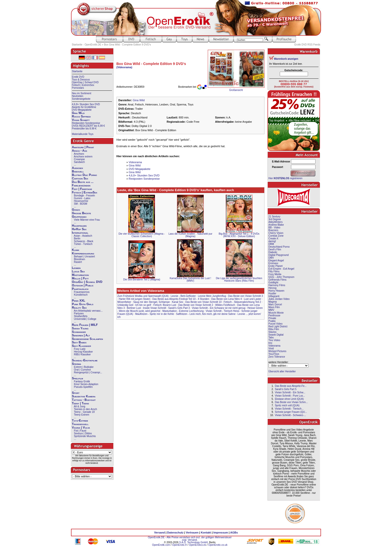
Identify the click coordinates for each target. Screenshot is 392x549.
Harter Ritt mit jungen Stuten (134, 299)
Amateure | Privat (83, 147)
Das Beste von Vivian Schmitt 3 (245, 296)
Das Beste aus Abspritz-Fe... (291, 386)
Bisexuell (78, 171)
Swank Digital (276, 335)
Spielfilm (77, 378)
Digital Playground (279, 255)
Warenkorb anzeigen (286, 59)
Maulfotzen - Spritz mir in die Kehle (155, 314)
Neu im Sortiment (82, 93)
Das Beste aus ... (83, 182)
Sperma (77, 364)
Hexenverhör (81, 201)
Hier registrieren (285, 178)
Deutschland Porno (279, 247)
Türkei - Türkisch (83, 244)
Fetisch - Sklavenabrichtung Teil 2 (242, 302)
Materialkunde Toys (83, 134)
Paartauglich (80, 289)
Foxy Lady (80, 349)
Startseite (77, 71)
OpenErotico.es (198, 545)
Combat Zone (276, 236)
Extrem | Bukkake (84, 367)
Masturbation (80, 275)
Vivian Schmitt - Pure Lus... (290, 396)
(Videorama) (124, 67)
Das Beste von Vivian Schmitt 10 (203, 302)
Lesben (76, 268)
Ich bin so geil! (143, 305)
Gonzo (76, 210)
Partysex (79, 313)
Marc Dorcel (275, 304)
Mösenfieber (124, 302)
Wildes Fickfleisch (225, 305)
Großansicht (236, 90)
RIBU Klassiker (82, 354)
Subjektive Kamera (84, 396)
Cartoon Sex (80, 178)
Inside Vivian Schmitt (155, 308)
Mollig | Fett (80, 278)
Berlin (77, 239)
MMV (271, 310)
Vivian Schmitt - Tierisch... (289, 409)
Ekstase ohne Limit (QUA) (289, 399)
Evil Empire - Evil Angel (281, 269)
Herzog (272, 288)
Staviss (272, 332)
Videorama (135, 162)
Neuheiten (78, 96)
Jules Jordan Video (279, 299)
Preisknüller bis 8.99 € (84, 129)
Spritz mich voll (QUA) (287, 405)
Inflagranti (274, 296)
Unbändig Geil (125, 305)
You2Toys (274, 354)
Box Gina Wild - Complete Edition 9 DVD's (127, 45)
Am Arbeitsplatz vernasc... (88, 311)
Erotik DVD (78, 77)
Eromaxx (273, 263)
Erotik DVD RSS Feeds (307, 45)
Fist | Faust (80, 431)
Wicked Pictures (277, 351)
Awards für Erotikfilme (84, 107)
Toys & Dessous (81, 80)
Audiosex (78, 168)
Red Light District (278, 326)
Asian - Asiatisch (83, 236)
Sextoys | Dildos (83, 433)
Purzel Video (276, 324)
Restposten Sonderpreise (86, 123)
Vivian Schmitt (81, 120)
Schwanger (79, 332)
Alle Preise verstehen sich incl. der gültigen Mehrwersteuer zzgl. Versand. (199, 539)
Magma (273, 302)
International (80, 233)
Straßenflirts (81, 316)
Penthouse (274, 315)
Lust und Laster (253, 299)
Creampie (79, 159)
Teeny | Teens (80, 403)
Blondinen (79, 259)
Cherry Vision (276, 233)
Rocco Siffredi (81, 116)
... (75, 165)
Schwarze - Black (84, 241)
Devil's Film (275, 250)
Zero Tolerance (277, 357)
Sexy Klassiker (81, 346)
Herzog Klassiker (83, 352)
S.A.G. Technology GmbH (193, 542)
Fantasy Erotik (82, 381)
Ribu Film (274, 329)
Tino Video (274, 340)
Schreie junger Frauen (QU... (291, 412)
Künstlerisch (81, 295)
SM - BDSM (81, 204)
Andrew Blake (276, 225)
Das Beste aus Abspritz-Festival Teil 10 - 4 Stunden (181, 299)
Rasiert (78, 262)
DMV (271, 258)
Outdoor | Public (83, 285)
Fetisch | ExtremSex (83, 85)
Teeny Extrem (82, 415)
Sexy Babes (79, 342)
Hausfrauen (79, 226)
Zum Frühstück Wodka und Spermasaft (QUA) (143, 296)
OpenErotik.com (161, 545)
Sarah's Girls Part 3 (179, 308)
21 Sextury (274, 217)
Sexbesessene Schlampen (87, 339)
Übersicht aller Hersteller (282, 371)
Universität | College (85, 319)
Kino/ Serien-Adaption (86, 384)
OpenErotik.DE (156, 537)
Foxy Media (275, 274)
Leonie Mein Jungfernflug (212, 296)
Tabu (271, 337)
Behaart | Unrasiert (84, 257)
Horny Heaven (276, 291)
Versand (160, 533)
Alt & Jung (79, 406)
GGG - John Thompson (281, 277)
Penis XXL (79, 301)
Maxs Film (274, 307)
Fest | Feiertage (82, 189)
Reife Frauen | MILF (85, 325)
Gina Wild (78, 113)
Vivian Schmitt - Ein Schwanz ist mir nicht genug (219, 308)
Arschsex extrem (83, 157)
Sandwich (79, 162)
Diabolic (273, 252)
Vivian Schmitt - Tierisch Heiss (222, 311)
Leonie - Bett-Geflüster (183, 296)
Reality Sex (79, 308)
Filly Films (274, 272)
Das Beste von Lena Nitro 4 (226, 299)
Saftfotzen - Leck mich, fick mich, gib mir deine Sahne (206, 314)
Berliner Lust (134, 308)
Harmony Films (277, 285)
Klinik (76, 250)
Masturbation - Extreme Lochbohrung (183, 311)
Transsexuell (80, 424)
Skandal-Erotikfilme (85, 360)
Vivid (271, 348)
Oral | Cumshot (82, 370)
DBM (271, 244)
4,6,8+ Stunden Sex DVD (86, 104)
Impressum (221, 533)
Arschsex (79, 154)
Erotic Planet (276, 266)
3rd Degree (275, 219)
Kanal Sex (177, 302)
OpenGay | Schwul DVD (85, 82)
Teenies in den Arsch (85, 409)
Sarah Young (80, 328)
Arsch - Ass (80, 151)
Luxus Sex (78, 271)
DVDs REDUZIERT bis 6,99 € (88, 126)
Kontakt (206, 533)
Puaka (272, 321)
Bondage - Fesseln (84, 196)
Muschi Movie (276, 313)
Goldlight (273, 282)
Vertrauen (192, 533)
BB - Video (274, 228)
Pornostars (78, 88)
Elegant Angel (276, 261)
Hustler (272, 293)
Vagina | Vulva (81, 428)
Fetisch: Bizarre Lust (165, 305)
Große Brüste (81, 213)
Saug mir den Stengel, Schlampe (151, 302)
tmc (270, 343)
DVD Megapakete (82, 110)
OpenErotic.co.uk (218, 545)
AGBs (234, 533)
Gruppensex (79, 217)
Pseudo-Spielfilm (83, 387)
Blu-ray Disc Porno (84, 175)
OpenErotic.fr (179, 545)
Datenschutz (175, 533)
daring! (272, 241)
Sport (76, 393)
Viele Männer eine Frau (87, 220)
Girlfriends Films (277, 280)
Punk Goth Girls (83, 304)
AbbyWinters (276, 222)
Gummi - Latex (82, 198)
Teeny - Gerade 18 (84, 412)
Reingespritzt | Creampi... (88, 372)
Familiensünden (81, 185)
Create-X (273, 239)
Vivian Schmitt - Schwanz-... (290, 415)
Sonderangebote (81, 99)
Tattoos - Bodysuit (84, 400)
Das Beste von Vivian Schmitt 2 (196, 305)
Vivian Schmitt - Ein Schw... (290, 392)
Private (272, 318)
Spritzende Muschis (85, 436)
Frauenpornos (82, 292)
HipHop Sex (79, 229)
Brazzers (273, 230)
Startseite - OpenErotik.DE (86, 45)
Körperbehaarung (83, 253)
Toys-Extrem (80, 421)
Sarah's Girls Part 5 (285, 389)
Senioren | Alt (81, 335)
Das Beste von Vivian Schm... (291, 402)
